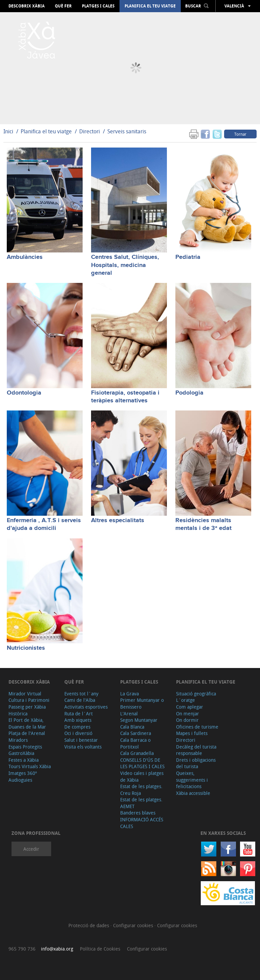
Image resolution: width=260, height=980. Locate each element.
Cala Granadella (137, 753)
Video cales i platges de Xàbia (142, 776)
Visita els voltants (83, 747)
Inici (8, 131)
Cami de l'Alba (80, 700)
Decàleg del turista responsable (196, 750)
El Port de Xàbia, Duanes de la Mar (27, 723)
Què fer (63, 6)
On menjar (188, 714)
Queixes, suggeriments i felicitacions (192, 780)
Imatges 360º (23, 773)
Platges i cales (98, 6)
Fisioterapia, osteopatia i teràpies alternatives (125, 397)
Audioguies (20, 780)
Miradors (18, 740)
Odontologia (24, 393)
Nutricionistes (26, 648)
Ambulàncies (25, 257)
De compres (77, 727)
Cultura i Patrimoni (29, 700)
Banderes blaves (138, 813)
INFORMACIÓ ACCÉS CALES (142, 823)
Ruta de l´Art (79, 714)
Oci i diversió (78, 733)
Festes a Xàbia (24, 760)
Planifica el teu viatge (150, 6)
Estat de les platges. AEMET (141, 803)
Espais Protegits (25, 747)
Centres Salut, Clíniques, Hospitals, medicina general (125, 265)
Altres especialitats (118, 520)
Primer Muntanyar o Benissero (142, 703)
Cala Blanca (132, 727)
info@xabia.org (57, 949)
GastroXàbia (21, 753)
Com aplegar (190, 707)
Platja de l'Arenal (27, 733)
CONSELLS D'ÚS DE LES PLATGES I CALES (142, 763)
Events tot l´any (81, 694)
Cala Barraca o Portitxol (135, 743)
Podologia (189, 393)
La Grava (129, 694)
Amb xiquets (78, 720)
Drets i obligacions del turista (196, 763)
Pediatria (188, 257)
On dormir (187, 720)
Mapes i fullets (192, 733)
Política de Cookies (100, 949)
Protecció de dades (89, 925)
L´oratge (186, 700)
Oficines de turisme (197, 727)
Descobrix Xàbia (27, 6)
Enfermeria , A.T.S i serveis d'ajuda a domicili (44, 524)
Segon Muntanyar (139, 720)
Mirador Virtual (25, 694)
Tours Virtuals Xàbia (30, 766)
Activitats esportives (86, 707)
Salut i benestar (81, 740)
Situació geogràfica (196, 694)
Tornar (240, 134)
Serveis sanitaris (127, 131)
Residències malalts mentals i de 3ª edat (203, 524)
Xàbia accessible (193, 793)
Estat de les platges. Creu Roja (141, 790)
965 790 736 (22, 949)
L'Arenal (129, 714)
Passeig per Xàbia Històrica (27, 710)
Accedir (31, 849)
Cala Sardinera (136, 733)
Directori (90, 131)
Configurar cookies (134, 925)
